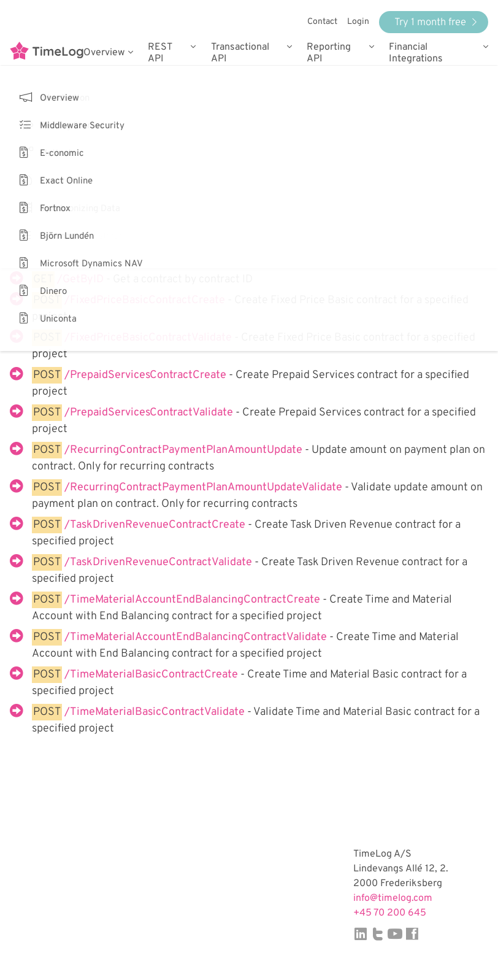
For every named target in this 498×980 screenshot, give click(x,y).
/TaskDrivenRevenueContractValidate (159, 562)
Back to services (50, 123)
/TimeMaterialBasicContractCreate (152, 675)
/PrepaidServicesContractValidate (150, 413)
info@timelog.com (393, 898)
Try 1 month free (436, 22)
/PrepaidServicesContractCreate (147, 375)
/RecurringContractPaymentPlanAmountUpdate (185, 450)
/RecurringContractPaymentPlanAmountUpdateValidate (205, 488)
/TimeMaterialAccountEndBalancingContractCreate (193, 600)
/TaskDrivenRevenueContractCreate (156, 525)
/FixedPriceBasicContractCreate (146, 300)
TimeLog (47, 53)
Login (358, 22)
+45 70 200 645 (390, 913)
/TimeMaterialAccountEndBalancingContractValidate (197, 637)
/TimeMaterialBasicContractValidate (156, 712)
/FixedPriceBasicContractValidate (149, 338)
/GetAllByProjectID (106, 259)
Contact (322, 22)
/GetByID (82, 280)
